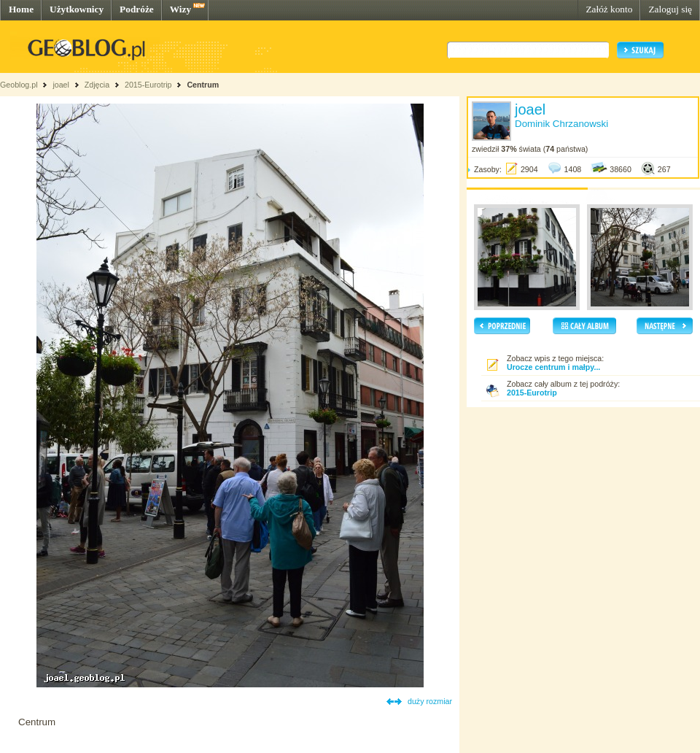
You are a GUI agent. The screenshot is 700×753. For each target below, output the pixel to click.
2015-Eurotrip (148, 85)
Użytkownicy (77, 9)
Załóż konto (609, 9)
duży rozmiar (430, 701)
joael (61, 85)
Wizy (180, 9)
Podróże (137, 9)
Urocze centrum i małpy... (553, 367)
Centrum (203, 85)
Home (21, 9)
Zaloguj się (670, 9)
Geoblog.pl (19, 85)
